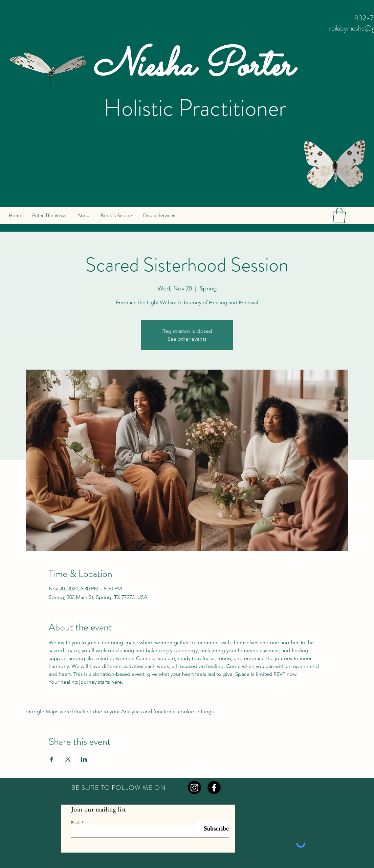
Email (76, 823)
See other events (187, 339)
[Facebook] (214, 788)
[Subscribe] (212, 829)
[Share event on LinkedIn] (84, 759)
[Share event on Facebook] (52, 759)
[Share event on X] (68, 759)
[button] (339, 216)
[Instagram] (194, 788)
